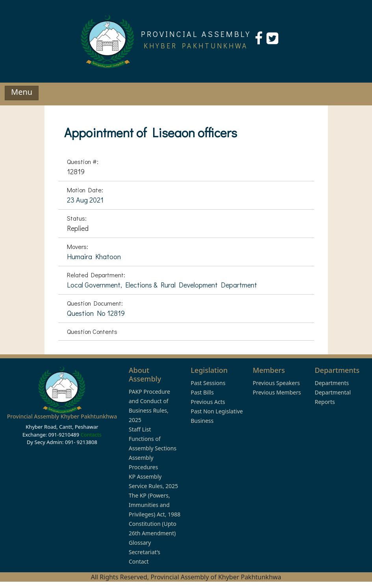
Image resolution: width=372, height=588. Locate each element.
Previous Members (277, 392)
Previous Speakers (276, 383)
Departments (332, 383)
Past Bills (202, 392)
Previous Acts (208, 402)
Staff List (140, 429)
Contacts (91, 435)
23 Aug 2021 (85, 200)
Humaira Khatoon (94, 256)
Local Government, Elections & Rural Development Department (162, 285)
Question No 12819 (96, 313)
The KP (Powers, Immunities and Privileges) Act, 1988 (155, 505)
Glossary (140, 543)
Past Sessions (208, 383)
